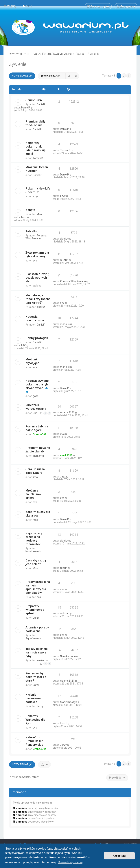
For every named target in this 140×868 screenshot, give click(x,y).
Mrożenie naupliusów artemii (33, 494)
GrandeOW (39, 434)
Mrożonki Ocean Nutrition (37, 169)
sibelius (64, 238)
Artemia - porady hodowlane (37, 629)
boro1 (63, 723)
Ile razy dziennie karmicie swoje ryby (36, 652)
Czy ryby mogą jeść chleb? (36, 562)
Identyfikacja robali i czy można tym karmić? (38, 299)
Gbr (35, 413)
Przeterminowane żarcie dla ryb (38, 449)
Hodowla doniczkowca (35, 318)
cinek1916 (66, 455)
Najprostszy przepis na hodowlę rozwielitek (34, 538)
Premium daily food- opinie (35, 123)
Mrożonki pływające (32, 361)
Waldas (37, 285)
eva (35, 260)
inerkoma (38, 455)
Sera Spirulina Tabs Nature (35, 471)
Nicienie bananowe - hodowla (33, 698)
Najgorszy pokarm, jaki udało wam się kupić (35, 148)
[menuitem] (27, 6)
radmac (65, 613)
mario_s (65, 324)
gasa (36, 396)
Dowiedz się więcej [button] (70, 862)
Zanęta (30, 209)
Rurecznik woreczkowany (36, 406)
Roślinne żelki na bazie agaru (37, 428)
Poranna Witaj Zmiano (36, 237)
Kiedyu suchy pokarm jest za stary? (36, 676)
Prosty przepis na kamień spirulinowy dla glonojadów (38, 587)
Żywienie (18, 64)
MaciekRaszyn (69, 701)
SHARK (64, 260)
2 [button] (124, 75)
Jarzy (36, 617)
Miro (39, 214)
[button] (129, 75)
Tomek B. (38, 158)
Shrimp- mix (34, 100)
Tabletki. (31, 231)
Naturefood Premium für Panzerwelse (34, 740)
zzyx (36, 196)
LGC (24, 345)
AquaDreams (33, 638)
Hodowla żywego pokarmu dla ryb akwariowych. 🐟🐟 (37, 386)
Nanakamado (33, 551)
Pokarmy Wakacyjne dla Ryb (35, 719)
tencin (64, 567)
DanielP (41, 104)
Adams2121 (67, 412)
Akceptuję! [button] (119, 856)
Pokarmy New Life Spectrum (38, 190)
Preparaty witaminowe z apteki (35, 609)
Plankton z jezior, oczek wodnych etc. (37, 277)
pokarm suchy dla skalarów (38, 513)
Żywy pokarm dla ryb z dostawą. (37, 254)
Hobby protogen (37, 338)
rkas (35, 519)
